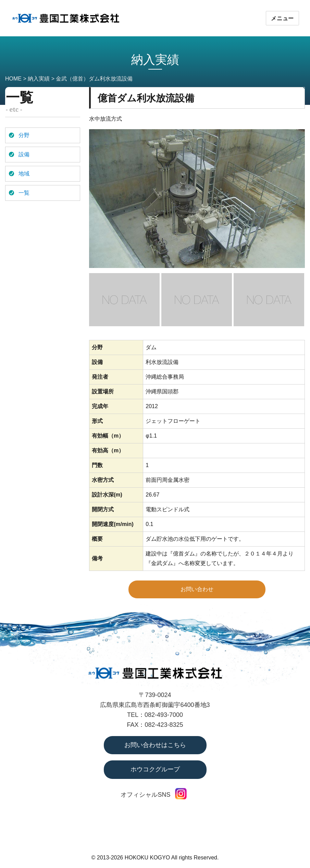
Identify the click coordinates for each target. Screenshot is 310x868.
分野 (24, 135)
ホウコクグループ (155, 769)
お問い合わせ (197, 589)
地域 (24, 174)
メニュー (282, 18)
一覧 (24, 193)
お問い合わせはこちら (155, 745)
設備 (24, 154)
